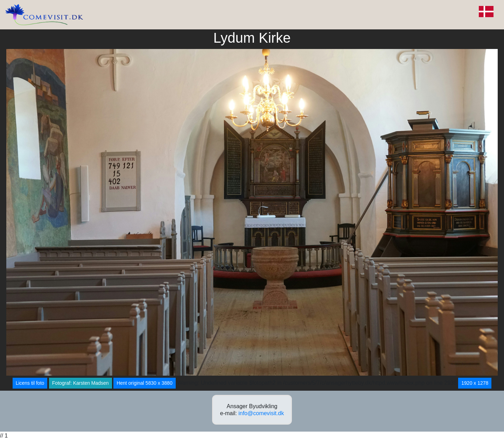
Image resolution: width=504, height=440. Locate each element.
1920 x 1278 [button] (475, 383)
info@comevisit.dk (261, 413)
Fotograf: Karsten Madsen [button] (80, 383)
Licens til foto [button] (30, 383)
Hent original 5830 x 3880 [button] (145, 383)
